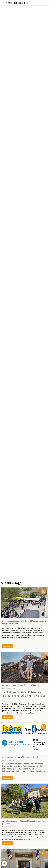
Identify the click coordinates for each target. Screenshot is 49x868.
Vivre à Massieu (11, 688)
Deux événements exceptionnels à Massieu (21, 685)
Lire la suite (7, 646)
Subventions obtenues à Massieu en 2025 (20, 757)
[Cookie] (5, 863)
